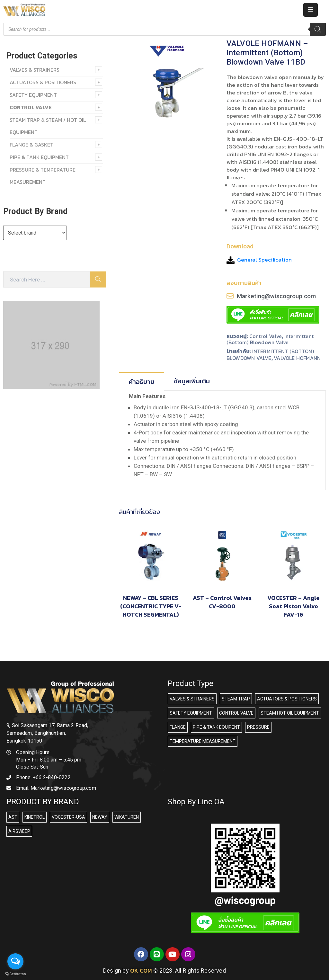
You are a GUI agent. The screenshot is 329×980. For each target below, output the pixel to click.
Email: (56, 788)
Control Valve (266, 336)
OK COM (141, 971)
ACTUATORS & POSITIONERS (43, 82)
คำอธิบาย (142, 382)
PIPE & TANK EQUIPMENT (39, 157)
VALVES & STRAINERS (35, 70)
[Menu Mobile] (311, 10)
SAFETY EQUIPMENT (33, 95)
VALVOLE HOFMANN (297, 358)
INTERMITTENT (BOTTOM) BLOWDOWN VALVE (270, 354)
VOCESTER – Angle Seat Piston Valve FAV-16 (293, 606)
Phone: (43, 777)
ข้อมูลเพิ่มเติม (192, 381)
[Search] (318, 29)
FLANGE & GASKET (31, 145)
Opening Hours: (33, 752)
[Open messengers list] (15, 961)
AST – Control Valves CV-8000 (222, 602)
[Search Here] (47, 280)
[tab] (142, 381)
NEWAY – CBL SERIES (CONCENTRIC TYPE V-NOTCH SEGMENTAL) (151, 606)
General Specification (264, 260)
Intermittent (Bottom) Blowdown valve (270, 339)
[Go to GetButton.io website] (15, 974)
